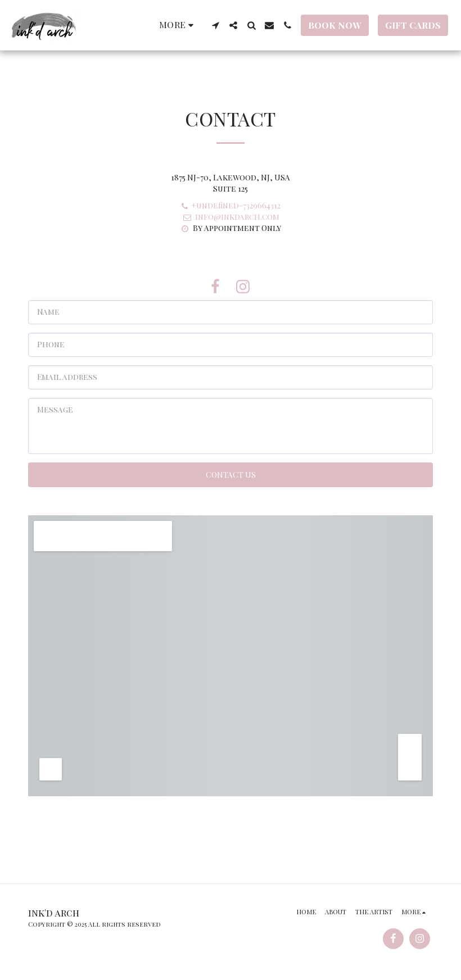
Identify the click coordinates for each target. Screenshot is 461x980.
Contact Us (231, 475)
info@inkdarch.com (231, 217)
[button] (215, 25)
